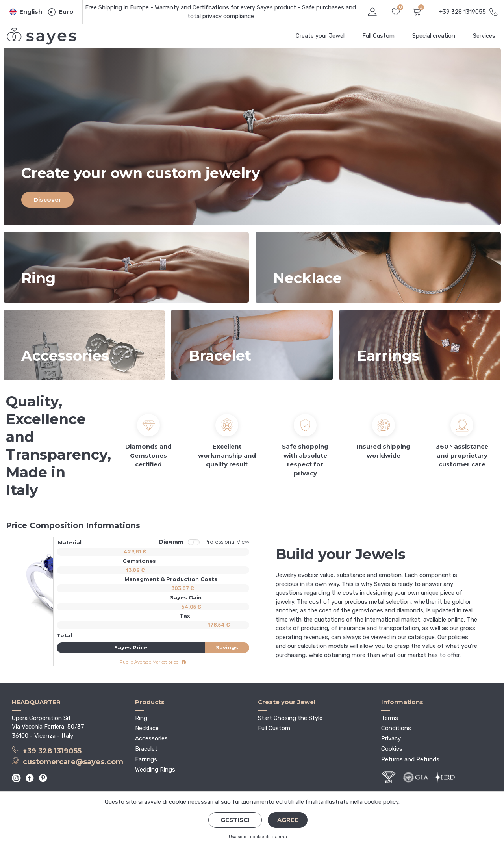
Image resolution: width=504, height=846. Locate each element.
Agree (288, 820)
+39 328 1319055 (47, 751)
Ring (141, 718)
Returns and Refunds (410, 759)
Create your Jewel (320, 36)
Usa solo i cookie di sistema (258, 837)
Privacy (391, 738)
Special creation (434, 36)
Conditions (396, 728)
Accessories (151, 738)
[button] (26, 12)
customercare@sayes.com (68, 761)
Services (484, 36)
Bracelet (146, 749)
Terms (390, 718)
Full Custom (378, 36)
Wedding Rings (155, 770)
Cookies (392, 749)
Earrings (146, 759)
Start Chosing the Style (290, 718)
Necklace (147, 728)
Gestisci (235, 820)
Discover (47, 199)
